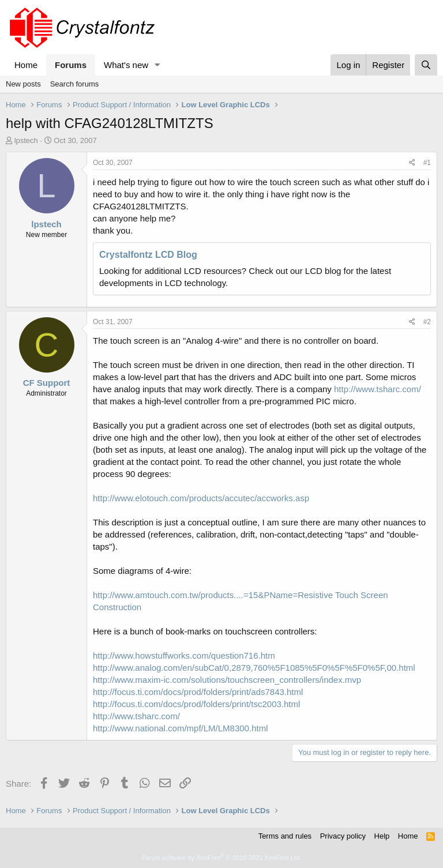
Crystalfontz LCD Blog (148, 255)
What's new (126, 65)
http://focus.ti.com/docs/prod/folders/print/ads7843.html (198, 692)
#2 (427, 322)
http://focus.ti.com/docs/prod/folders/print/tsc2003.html (196, 704)
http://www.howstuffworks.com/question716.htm (184, 655)
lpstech (26, 140)
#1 (427, 163)
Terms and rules (285, 836)
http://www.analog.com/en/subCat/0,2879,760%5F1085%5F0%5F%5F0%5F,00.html (254, 668)
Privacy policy (343, 836)
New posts (23, 84)
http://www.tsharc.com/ (378, 389)
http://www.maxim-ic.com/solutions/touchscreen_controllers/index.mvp (227, 680)
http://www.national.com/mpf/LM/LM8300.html (180, 728)
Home (26, 65)
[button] (157, 65)
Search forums (75, 84)
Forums (71, 65)
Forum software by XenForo (221, 858)
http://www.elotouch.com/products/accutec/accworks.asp (201, 498)
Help (382, 836)
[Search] (426, 65)
